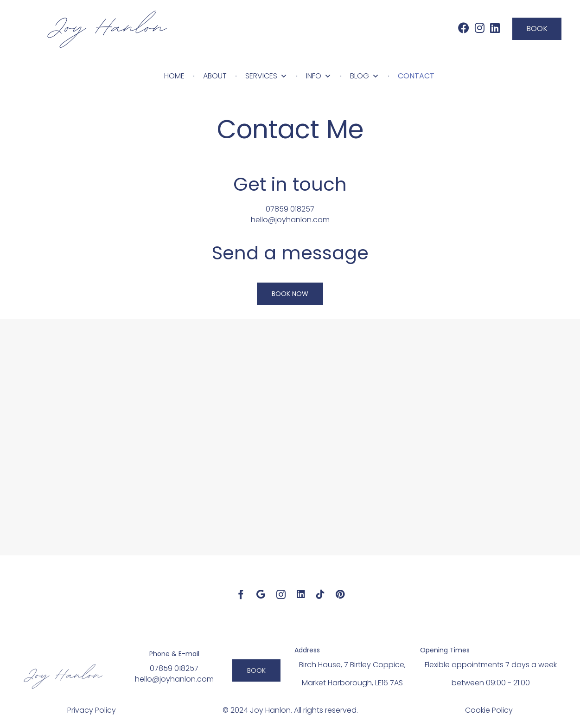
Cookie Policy (489, 710)
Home (174, 76)
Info (319, 76)
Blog (365, 76)
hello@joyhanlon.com (290, 220)
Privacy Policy (92, 710)
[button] (537, 29)
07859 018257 (290, 209)
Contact (416, 76)
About (215, 76)
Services (266, 76)
